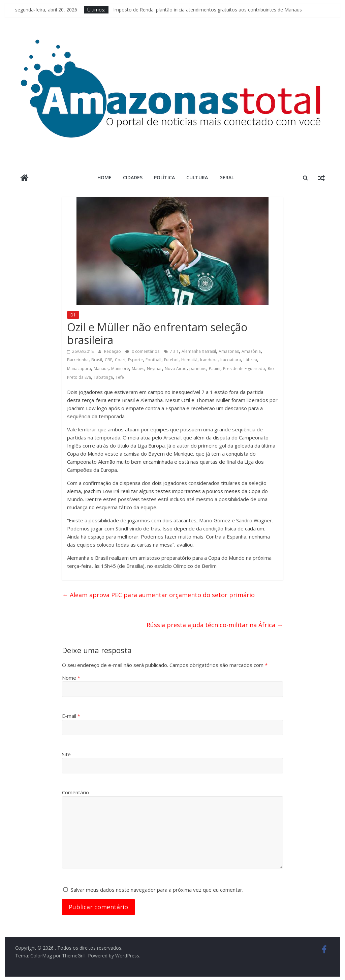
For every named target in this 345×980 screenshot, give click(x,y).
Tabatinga (103, 377)
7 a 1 (174, 351)
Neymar (154, 369)
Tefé (120, 377)
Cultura (197, 177)
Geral (227, 177)
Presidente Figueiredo (244, 369)
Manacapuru (79, 369)
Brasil (97, 360)
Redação (113, 351)
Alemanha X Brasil (199, 351)
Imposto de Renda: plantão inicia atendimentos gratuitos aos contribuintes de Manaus (208, 10)
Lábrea (250, 360)
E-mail (71, 716)
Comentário (75, 792)
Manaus (101, 369)
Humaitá (189, 360)
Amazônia (251, 351)
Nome (71, 678)
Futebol (171, 360)
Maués (138, 369)
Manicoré (120, 369)
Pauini (215, 369)
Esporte (135, 360)
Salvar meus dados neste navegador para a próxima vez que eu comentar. (157, 890)
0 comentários (142, 351)
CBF (108, 360)
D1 (73, 315)
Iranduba (209, 360)
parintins (198, 369)
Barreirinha (78, 360)
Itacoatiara (231, 360)
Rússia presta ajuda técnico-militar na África (215, 625)
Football (153, 360)
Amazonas (229, 351)
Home (104, 177)
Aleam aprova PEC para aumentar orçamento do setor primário (158, 595)
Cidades (133, 177)
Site (66, 754)
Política (164, 177)
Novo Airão (176, 369)
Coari (120, 360)
